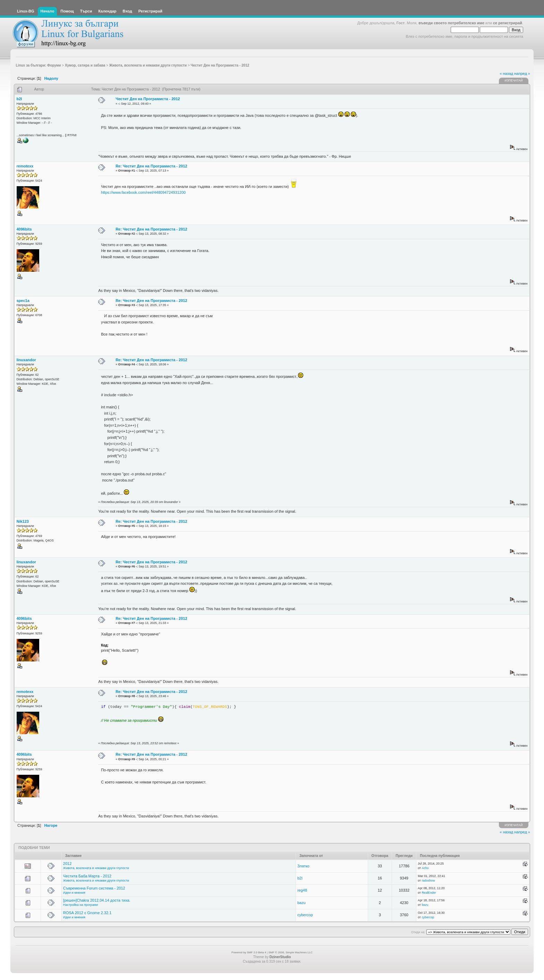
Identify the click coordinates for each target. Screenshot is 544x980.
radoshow (428, 881)
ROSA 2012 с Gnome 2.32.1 (87, 913)
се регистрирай (508, 23)
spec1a (23, 301)
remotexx (25, 166)
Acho (425, 868)
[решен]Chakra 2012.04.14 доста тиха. (97, 900)
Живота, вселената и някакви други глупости (96, 868)
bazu (301, 903)
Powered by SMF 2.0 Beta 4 (249, 952)
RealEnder (429, 893)
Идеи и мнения (74, 893)
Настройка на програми (80, 905)
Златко (303, 866)
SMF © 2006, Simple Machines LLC (291, 952)
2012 (67, 864)
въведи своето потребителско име (451, 23)
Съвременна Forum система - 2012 (94, 888)
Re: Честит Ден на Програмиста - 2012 (151, 166)
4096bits (24, 229)
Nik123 (23, 521)
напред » (522, 73)
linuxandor (26, 360)
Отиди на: (418, 932)
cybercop (305, 915)
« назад (506, 73)
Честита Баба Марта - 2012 (87, 876)
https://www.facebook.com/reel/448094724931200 (143, 192)
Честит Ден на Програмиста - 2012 (148, 99)
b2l (19, 99)
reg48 (302, 890)
